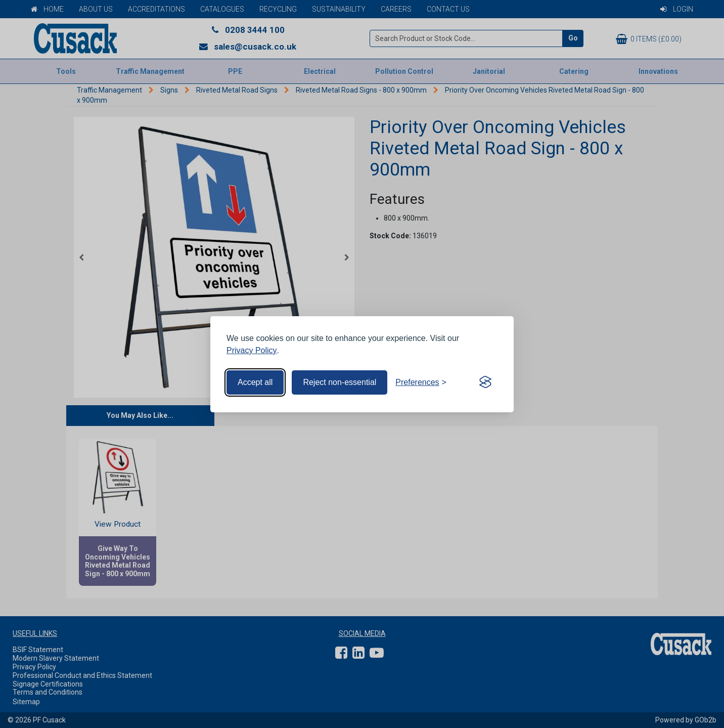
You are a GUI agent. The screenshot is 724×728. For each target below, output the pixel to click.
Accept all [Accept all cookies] (255, 382)
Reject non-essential (340, 382)
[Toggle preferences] (421, 382)
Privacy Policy (252, 350)
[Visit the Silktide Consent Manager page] (485, 382)
